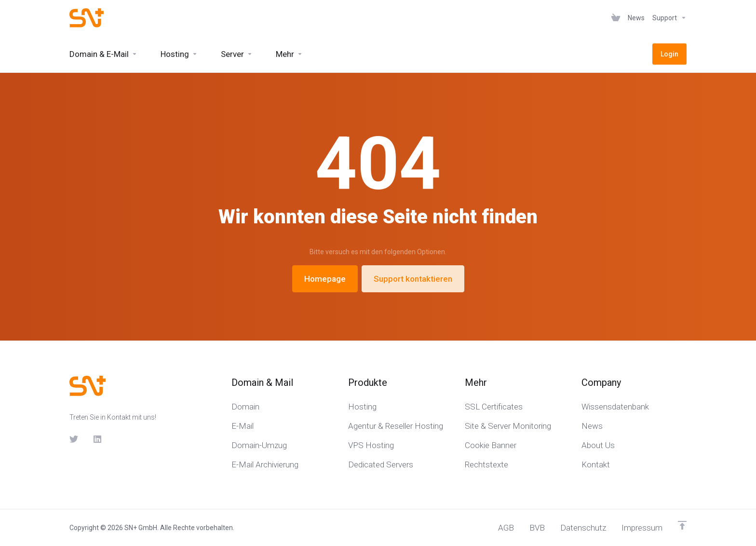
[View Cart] (616, 18)
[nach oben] (682, 525)
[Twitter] (74, 439)
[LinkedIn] (98, 439)
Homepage (325, 279)
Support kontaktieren (413, 279)
